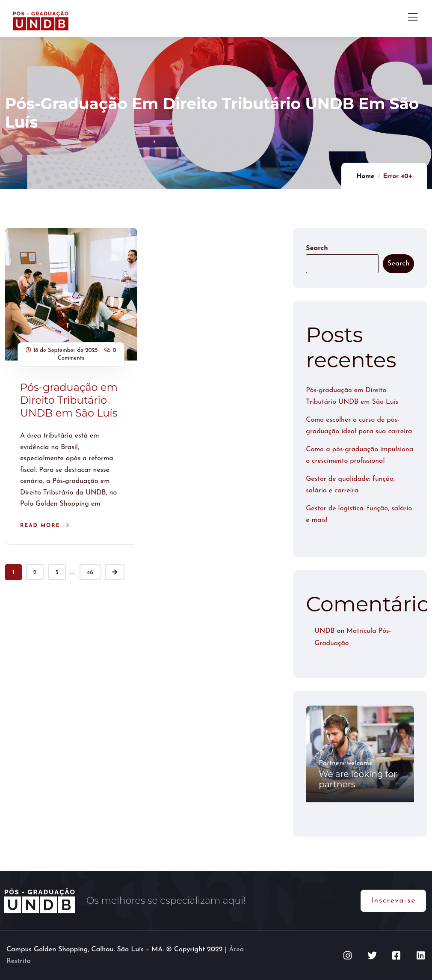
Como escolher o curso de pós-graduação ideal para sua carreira (359, 426)
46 (90, 573)
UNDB (324, 631)
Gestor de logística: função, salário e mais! (359, 514)
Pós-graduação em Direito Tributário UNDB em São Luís (69, 400)
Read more (40, 526)
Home (365, 177)
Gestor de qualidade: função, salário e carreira (350, 485)
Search (317, 248)
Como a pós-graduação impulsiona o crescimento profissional (360, 455)
